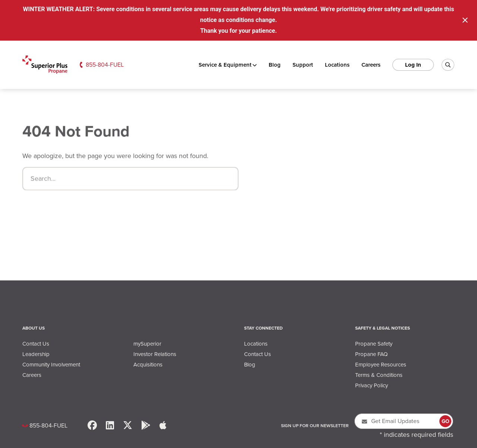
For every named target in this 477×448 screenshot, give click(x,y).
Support (303, 65)
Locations (337, 65)
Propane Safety (374, 344)
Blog (275, 65)
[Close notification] (465, 20)
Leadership (36, 354)
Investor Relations (155, 354)
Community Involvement (51, 365)
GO (446, 421)
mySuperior (147, 344)
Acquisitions (148, 365)
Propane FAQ (371, 354)
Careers (371, 65)
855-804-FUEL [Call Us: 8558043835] (105, 65)
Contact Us (36, 344)
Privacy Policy (372, 385)
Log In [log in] (413, 65)
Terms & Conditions (379, 375)
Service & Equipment (225, 65)
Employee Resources (381, 365)
